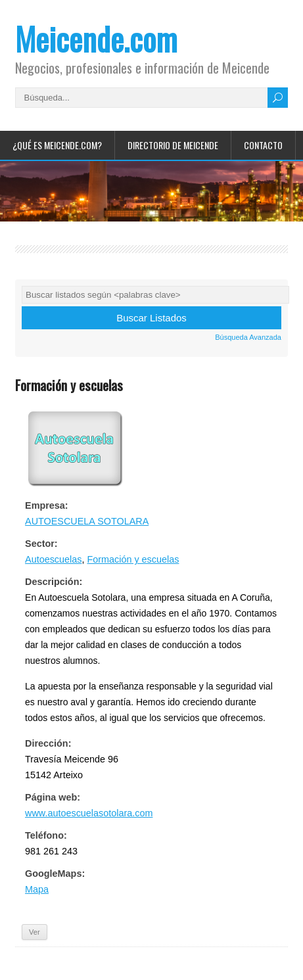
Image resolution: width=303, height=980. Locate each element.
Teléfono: (46, 835)
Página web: (53, 797)
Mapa (37, 889)
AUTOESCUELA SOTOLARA (87, 521)
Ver (35, 932)
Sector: (41, 544)
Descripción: (54, 582)
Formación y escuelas (133, 559)
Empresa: (47, 505)
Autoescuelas (53, 559)
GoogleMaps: (55, 874)
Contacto (263, 145)
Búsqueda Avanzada (248, 337)
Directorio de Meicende (173, 145)
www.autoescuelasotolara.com (89, 813)
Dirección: (48, 743)
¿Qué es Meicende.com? (57, 145)
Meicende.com (96, 38)
